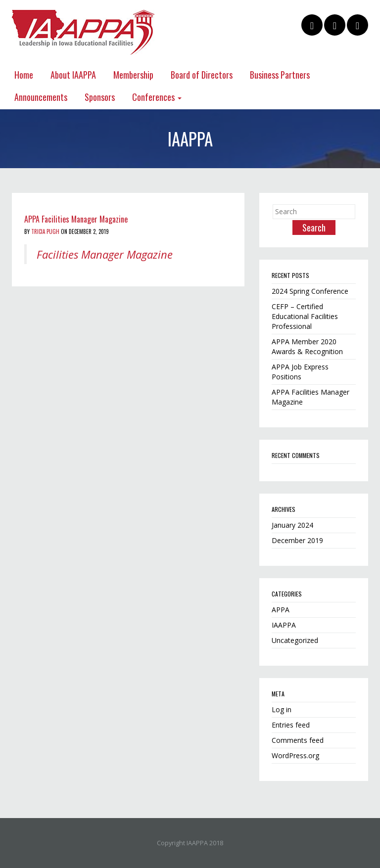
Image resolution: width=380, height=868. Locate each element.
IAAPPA (284, 625)
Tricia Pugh (45, 231)
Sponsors (100, 97)
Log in (282, 709)
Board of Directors (202, 75)
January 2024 (292, 525)
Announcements (41, 97)
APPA (281, 610)
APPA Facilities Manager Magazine (76, 219)
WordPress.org (295, 755)
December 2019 (297, 540)
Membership (133, 75)
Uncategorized (295, 640)
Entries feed (291, 725)
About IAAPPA (73, 75)
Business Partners (280, 75)
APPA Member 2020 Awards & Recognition (307, 346)
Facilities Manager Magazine (105, 254)
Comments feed (298, 740)
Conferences (157, 97)
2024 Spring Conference (310, 291)
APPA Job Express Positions (300, 372)
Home (24, 75)
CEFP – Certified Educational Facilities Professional (305, 316)
